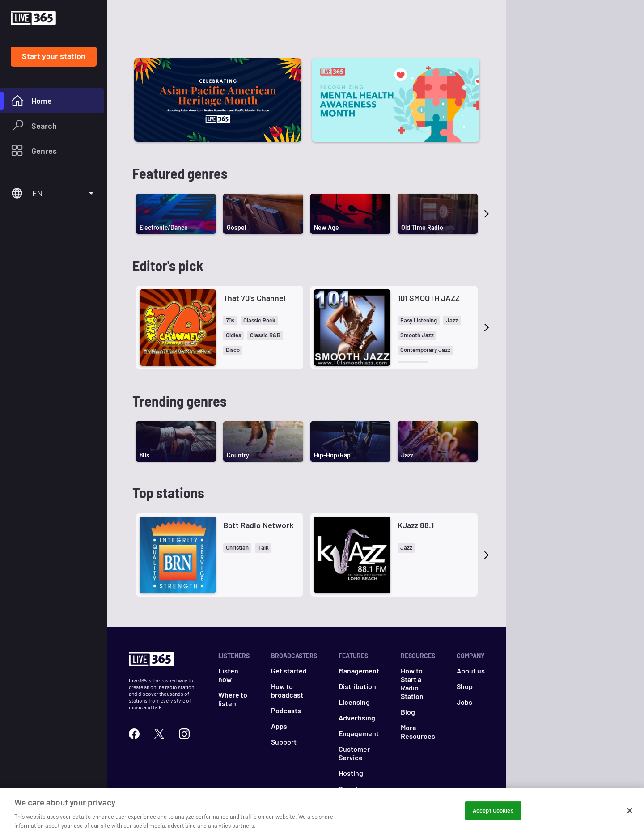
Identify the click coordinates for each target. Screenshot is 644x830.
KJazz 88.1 (416, 525)
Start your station (54, 56)
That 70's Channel (254, 298)
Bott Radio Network (258, 525)
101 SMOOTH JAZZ (429, 298)
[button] (230, 320)
